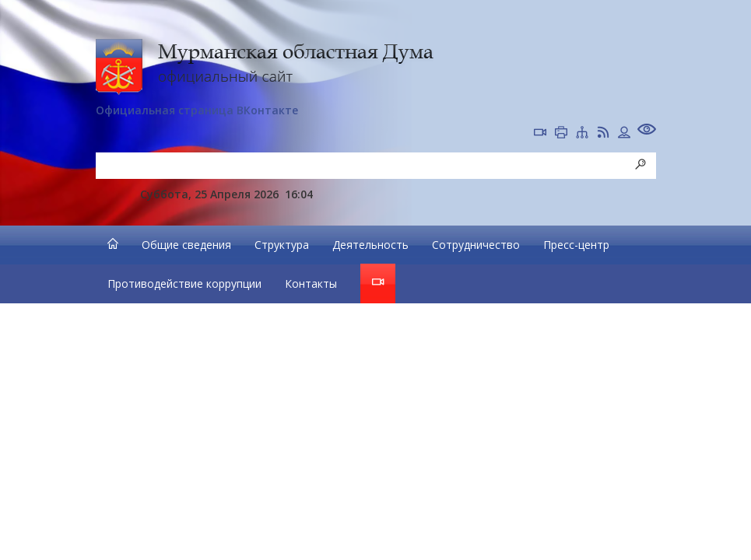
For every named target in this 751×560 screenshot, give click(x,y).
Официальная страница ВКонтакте (197, 110)
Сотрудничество (476, 245)
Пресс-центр (576, 245)
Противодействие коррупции (184, 283)
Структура (282, 245)
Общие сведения (186, 245)
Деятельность (370, 245)
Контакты (311, 283)
